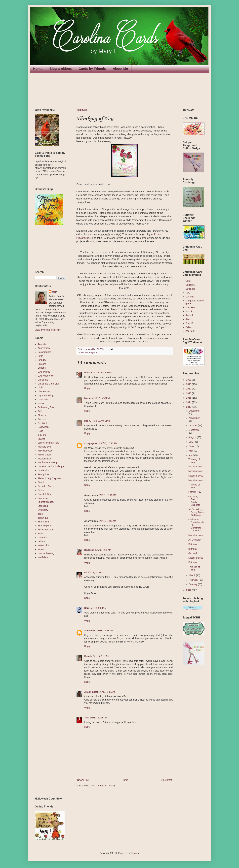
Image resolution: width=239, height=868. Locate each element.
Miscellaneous (45, 451)
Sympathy (43, 510)
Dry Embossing (46, 395)
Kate (188, 293)
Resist (41, 490)
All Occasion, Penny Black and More (196, 512)
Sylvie (189, 327)
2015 (189, 398)
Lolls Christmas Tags (49, 443)
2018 (189, 384)
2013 (189, 407)
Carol (188, 281)
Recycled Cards (46, 486)
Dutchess (190, 289)
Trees (41, 534)
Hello (40, 431)
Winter (41, 549)
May (191, 451)
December (194, 411)
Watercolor (43, 545)
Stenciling (43, 506)
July (191, 442)
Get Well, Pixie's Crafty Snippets (194, 501)
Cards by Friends (92, 69)
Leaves (42, 439)
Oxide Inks (43, 470)
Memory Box (44, 447)
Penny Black (44, 474)
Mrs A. (88, 398)
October (193, 425)
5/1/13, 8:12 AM (96, 573)
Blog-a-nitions (61, 69)
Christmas (43, 380)
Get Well (42, 423)
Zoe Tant (190, 331)
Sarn (87, 608)
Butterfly (42, 368)
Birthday (42, 360)
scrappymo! (91, 443)
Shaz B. (190, 323)
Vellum (41, 541)
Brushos (42, 364)
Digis (40, 387)
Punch (41, 482)
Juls (87, 718)
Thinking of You (194, 461)
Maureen (190, 307)
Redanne (89, 550)
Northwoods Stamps (48, 462)
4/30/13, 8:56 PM (103, 373)
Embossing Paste (47, 407)
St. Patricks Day (46, 502)
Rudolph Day (45, 494)
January (193, 584)
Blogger (135, 853)
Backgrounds (45, 352)
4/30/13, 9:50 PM (101, 398)
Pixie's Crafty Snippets (49, 478)
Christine (190, 285)
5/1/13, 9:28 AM (98, 608)
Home (38, 69)
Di (85, 573)
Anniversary (44, 348)
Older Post (166, 780)
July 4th (42, 435)
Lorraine (190, 297)
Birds (40, 356)
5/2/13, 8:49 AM (107, 692)
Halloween (43, 427)
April (192, 455)
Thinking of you (92, 353)
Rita (188, 319)
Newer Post (83, 780)
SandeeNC (90, 631)
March (192, 575)
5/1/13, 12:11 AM (107, 495)
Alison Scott (91, 692)
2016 (189, 393)
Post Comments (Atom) (103, 786)
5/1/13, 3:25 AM (103, 550)
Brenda (88, 656)
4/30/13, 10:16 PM (108, 443)
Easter (41, 403)
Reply (87, 388)
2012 (189, 590)
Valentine (43, 538)
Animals (42, 344)
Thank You (43, 522)
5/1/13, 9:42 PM (101, 656)
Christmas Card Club (49, 384)
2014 (189, 402)
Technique (43, 518)
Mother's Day (45, 459)
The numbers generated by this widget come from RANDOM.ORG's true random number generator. (48, 248)
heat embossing (46, 553)
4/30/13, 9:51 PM (101, 421)
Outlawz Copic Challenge (51, 466)
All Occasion (195, 540)
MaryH (56, 292)
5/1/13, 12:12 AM (107, 521)
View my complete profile (48, 330)
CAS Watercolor (46, 376)
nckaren (89, 373)
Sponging (43, 498)
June (192, 446)
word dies (43, 557)
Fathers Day (195, 492)
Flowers (42, 415)
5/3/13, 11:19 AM (99, 718)
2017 (189, 389)
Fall (40, 411)
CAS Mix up (44, 372)
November (194, 418)
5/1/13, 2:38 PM (105, 631)
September (195, 430)
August (193, 437)
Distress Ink (44, 391)
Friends (42, 419)
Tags (40, 514)
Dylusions (43, 399)
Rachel (189, 315)
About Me (120, 69)
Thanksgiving (45, 526)
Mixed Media (44, 455)
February (194, 580)
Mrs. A (189, 311)
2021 (189, 380)
